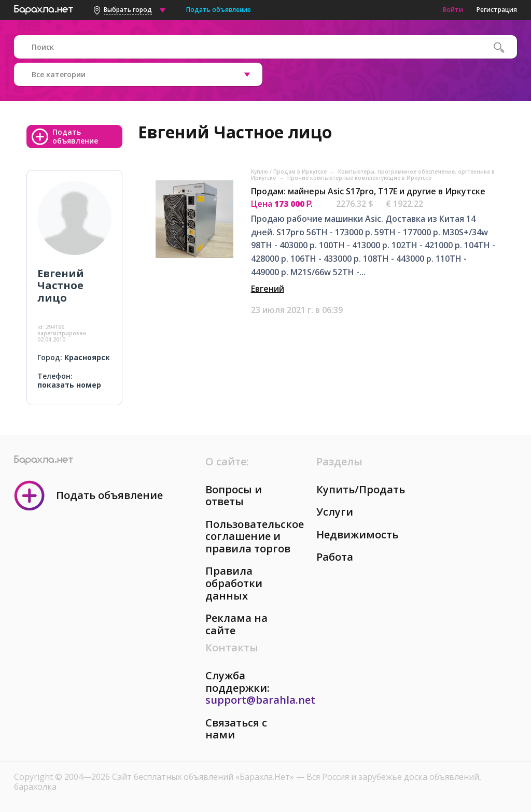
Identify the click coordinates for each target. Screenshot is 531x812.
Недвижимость (357, 535)
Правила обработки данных (234, 583)
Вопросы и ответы (234, 496)
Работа (335, 557)
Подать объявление (219, 10)
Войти (453, 10)
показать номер (69, 385)
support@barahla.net (260, 700)
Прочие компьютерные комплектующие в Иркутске (359, 178)
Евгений (268, 289)
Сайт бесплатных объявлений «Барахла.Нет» (204, 777)
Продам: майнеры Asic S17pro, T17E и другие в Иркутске (368, 191)
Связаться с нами (236, 729)
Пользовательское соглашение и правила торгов (255, 536)
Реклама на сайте (236, 624)
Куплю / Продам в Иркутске (290, 172)
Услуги (335, 512)
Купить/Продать (361, 489)
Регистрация (497, 10)
